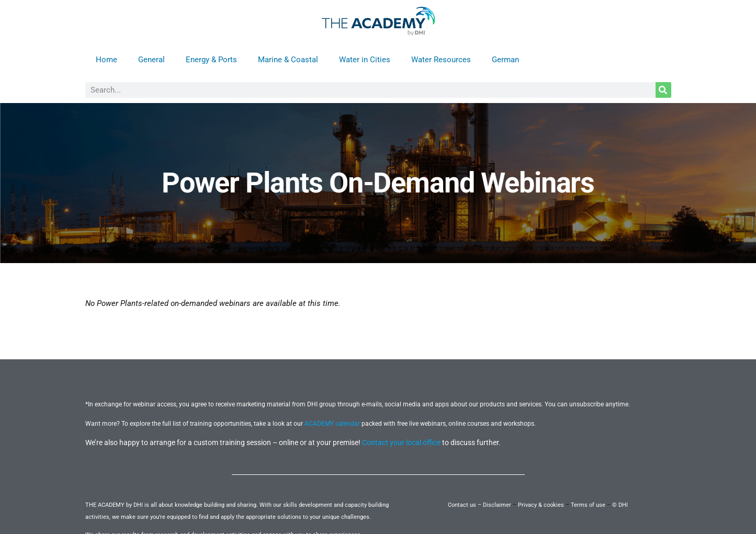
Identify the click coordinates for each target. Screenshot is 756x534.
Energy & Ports (211, 60)
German (505, 60)
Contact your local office (401, 442)
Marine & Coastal (288, 60)
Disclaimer (497, 505)
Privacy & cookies (541, 505)
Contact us (462, 505)
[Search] (663, 90)
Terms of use (588, 505)
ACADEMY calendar (332, 423)
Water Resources (441, 60)
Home (106, 60)
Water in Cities (365, 60)
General (151, 60)
